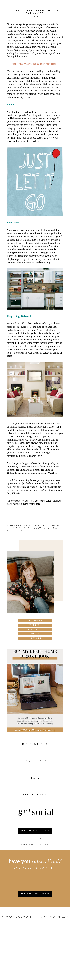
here (39, 483)
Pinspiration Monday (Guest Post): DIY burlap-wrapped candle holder (33, 526)
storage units (18, 470)
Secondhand (35, 795)
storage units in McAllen (44, 473)
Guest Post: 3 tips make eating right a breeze (34, 530)
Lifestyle (35, 778)
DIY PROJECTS (35, 744)
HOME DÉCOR (35, 761)
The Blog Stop (56, 918)
